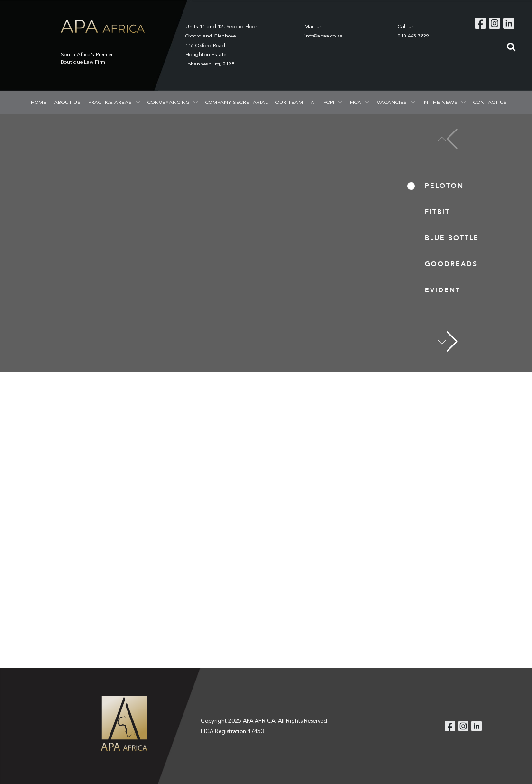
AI (313, 102)
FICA (356, 102)
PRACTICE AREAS (110, 102)
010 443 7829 (413, 36)
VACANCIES (392, 102)
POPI (329, 102)
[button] (448, 342)
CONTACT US (490, 102)
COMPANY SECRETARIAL (237, 102)
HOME (39, 102)
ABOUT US (67, 102)
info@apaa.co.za (324, 36)
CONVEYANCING (169, 102)
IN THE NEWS (440, 102)
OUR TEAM (289, 102)
